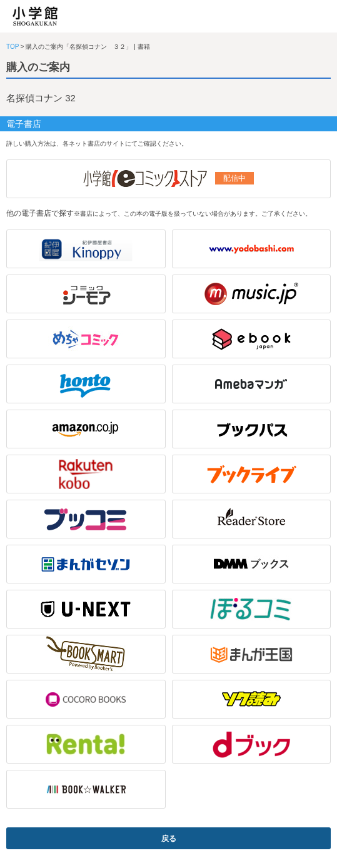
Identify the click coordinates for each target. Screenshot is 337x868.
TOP (13, 47)
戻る (169, 839)
